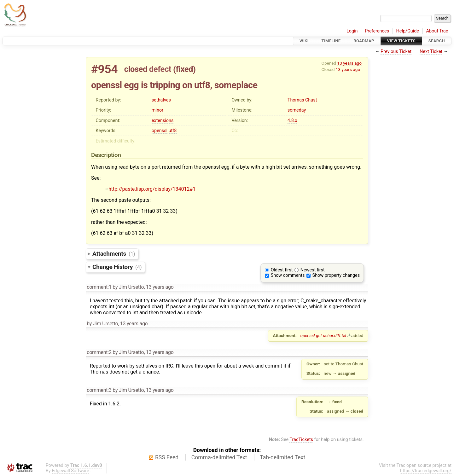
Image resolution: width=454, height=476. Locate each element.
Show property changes (336, 275)
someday (297, 110)
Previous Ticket (396, 52)
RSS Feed (167, 457)
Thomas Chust (302, 100)
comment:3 (99, 390)
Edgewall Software (70, 471)
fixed (184, 69)
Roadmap (364, 41)
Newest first (313, 270)
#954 (104, 69)
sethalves (161, 100)
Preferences (377, 31)
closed (136, 69)
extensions (163, 121)
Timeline (331, 41)
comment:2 (99, 352)
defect (160, 69)
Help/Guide (408, 31)
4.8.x (292, 121)
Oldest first (282, 270)
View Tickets (401, 41)
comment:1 (99, 287)
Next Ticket (431, 52)
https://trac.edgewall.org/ (426, 471)
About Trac (437, 31)
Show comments (288, 275)
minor (157, 110)
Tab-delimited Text (282, 457)
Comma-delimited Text (219, 457)
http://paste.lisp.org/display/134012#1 (150, 189)
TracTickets (301, 440)
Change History (117, 267)
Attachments (114, 254)
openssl (160, 131)
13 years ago (349, 63)
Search (437, 41)
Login (352, 31)
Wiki (304, 41)
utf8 (173, 131)
